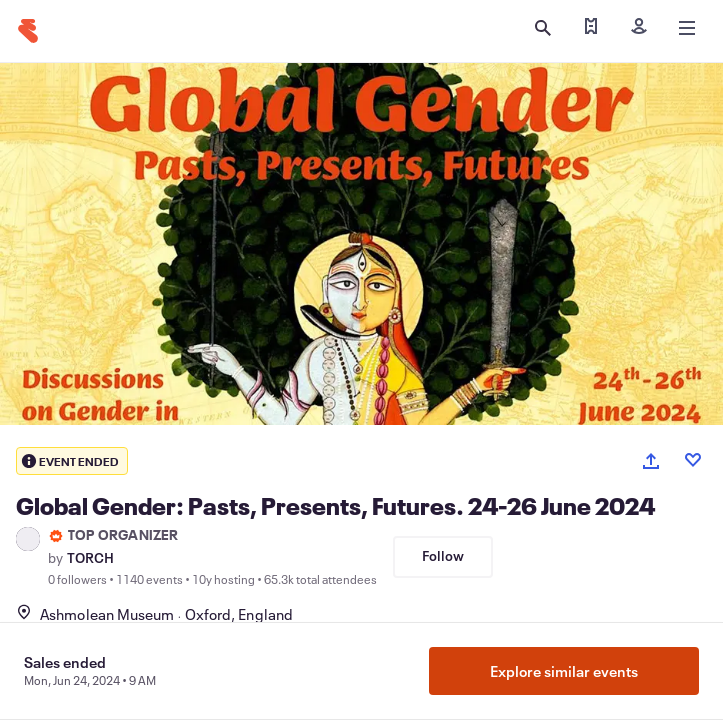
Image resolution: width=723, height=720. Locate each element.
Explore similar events (564, 671)
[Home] (28, 31)
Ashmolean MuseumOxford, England (154, 614)
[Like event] (693, 460)
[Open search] (543, 28)
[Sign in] (639, 28)
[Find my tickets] (591, 28)
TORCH (90, 558)
